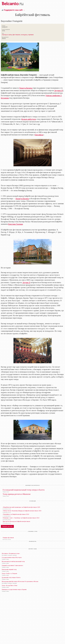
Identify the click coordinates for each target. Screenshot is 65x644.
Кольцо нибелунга (29, 119)
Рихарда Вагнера (26, 88)
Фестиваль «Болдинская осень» (11, 553)
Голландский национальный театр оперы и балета (24, 490)
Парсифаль (39, 135)
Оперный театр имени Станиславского (12, 565)
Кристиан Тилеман (15, 224)
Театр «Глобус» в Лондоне (9, 573)
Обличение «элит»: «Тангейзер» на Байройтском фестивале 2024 (21, 518)
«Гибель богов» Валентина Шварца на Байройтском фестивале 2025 (22, 511)
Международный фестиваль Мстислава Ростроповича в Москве (20, 581)
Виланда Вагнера (22, 199)
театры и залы (7, 35)
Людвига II (58, 90)
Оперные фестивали (8, 538)
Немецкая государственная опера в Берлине (14, 589)
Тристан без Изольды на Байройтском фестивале (16, 521)
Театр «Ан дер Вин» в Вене (10, 585)
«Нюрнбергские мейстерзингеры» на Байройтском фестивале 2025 (21, 507)
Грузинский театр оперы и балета (11, 577)
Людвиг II (26, 282)
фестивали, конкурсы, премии (23, 35)
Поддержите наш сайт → (14, 10)
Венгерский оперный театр (9, 569)
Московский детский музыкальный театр (13, 561)
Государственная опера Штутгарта (12, 557)
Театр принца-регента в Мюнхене (17, 494)
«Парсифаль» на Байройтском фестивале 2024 (16, 514)
